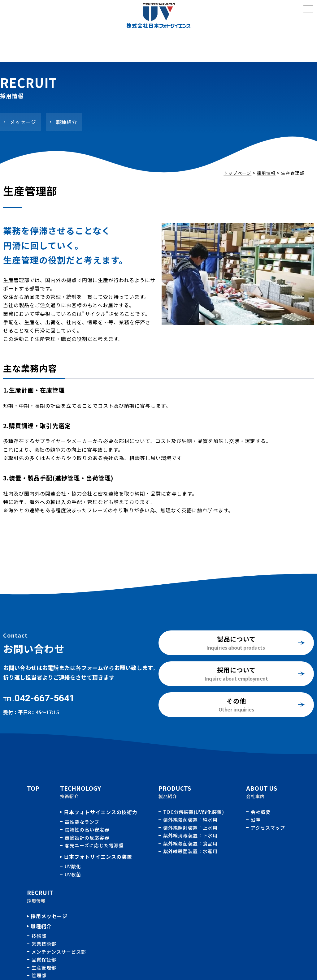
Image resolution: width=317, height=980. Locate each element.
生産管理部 (44, 967)
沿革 (256, 820)
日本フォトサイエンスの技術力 (101, 812)
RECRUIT (40, 892)
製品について (236, 639)
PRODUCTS (175, 788)
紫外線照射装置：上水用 (191, 828)
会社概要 (261, 812)
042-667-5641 (45, 698)
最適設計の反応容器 (87, 838)
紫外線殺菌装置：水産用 (190, 851)
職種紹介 (67, 122)
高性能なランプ (82, 822)
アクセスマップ (268, 828)
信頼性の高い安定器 (87, 830)
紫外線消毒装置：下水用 (191, 835)
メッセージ (23, 122)
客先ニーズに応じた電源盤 (94, 845)
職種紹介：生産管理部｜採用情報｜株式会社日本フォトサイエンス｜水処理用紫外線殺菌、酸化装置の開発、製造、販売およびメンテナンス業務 (158, 15)
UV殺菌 (73, 874)
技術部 (39, 936)
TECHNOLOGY (80, 788)
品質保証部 (44, 959)
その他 (236, 701)
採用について (236, 670)
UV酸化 (73, 866)
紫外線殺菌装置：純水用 (191, 820)
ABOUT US (262, 788)
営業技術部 (44, 944)
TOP (33, 788)
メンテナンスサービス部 (59, 952)
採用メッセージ (49, 916)
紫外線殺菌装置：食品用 (191, 843)
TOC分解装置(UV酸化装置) (194, 812)
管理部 (39, 975)
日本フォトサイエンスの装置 (98, 857)
